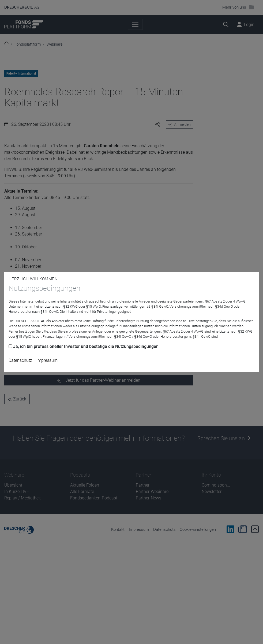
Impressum (47, 360)
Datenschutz (20, 360)
